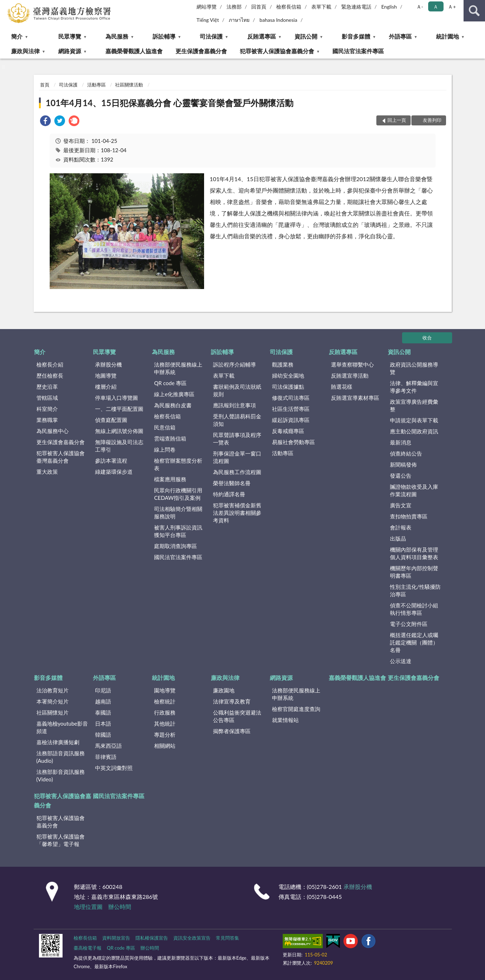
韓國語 (103, 735)
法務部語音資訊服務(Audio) (61, 757)
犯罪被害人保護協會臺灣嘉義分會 (61, 457)
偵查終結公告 (406, 453)
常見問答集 (227, 938)
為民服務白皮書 (173, 405)
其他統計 (165, 723)
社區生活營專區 (291, 409)
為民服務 (117, 36)
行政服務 (165, 712)
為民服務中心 (53, 431)
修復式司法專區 (291, 398)
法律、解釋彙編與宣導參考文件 (414, 387)
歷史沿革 (47, 387)
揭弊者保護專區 (232, 731)
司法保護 (211, 36)
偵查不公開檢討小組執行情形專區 (414, 609)
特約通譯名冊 (229, 494)
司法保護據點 (288, 387)
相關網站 (165, 746)
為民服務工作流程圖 (237, 472)
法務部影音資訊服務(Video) (61, 775)
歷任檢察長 (50, 375)
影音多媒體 (356, 36)
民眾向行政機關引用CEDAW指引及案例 (178, 494)
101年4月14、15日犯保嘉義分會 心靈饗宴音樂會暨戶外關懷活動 (170, 103)
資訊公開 (306, 36)
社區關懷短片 (53, 712)
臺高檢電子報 (88, 948)
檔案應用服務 (170, 479)
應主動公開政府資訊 (414, 431)
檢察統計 (165, 701)
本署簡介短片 (53, 701)
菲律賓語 (106, 757)
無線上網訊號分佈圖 (119, 431)
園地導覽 (165, 690)
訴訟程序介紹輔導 (234, 364)
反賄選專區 (262, 36)
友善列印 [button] (432, 120)
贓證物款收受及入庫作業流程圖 (414, 490)
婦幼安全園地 (288, 375)
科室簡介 (47, 409)
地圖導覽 (106, 375)
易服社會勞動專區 (293, 442)
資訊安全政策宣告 (192, 938)
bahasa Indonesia (278, 20)
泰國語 (103, 712)
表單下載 (321, 7)
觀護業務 (283, 364)
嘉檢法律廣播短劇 (58, 742)
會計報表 (401, 527)
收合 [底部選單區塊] (427, 338)
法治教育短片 (53, 690)
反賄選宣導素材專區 (355, 398)
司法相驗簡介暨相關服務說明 (178, 513)
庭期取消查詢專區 (175, 546)
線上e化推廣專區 (174, 394)
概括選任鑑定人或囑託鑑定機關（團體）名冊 (414, 642)
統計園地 (447, 36)
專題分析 (165, 735)
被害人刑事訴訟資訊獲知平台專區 (178, 531)
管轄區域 (47, 398)
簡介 (17, 36)
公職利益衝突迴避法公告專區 (237, 716)
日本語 (103, 723)
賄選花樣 (342, 387)
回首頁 (259, 7)
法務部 (234, 7)
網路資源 (70, 51)
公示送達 (401, 661)
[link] (45, 122)
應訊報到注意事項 (234, 405)
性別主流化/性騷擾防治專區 (415, 590)
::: (6, 5)
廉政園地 (224, 690)
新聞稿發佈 (403, 464)
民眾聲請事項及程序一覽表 (237, 439)
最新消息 (401, 442)
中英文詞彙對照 (114, 768)
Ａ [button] (436, 7)
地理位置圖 (88, 907)
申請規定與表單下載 (414, 420)
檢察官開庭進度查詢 (296, 709)
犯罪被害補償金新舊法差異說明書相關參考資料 (237, 513)
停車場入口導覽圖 (117, 398)
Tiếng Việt (208, 20)
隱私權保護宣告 (152, 938)
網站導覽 (207, 7)
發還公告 (401, 476)
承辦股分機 (108, 364)
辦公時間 (120, 907)
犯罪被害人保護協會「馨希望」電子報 (61, 840)
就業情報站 (285, 720)
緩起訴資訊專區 (291, 420)
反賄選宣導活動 (350, 375)
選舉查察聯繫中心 (352, 364)
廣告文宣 (401, 505)
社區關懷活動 (129, 85)
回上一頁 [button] (397, 120)
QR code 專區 (170, 383)
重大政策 (47, 472)
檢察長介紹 (50, 364)
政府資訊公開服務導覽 (414, 368)
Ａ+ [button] (452, 7)
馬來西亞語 (108, 746)
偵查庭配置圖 (111, 420)
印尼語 (103, 690)
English (389, 7)
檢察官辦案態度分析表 (178, 464)
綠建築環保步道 (114, 472)
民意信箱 (165, 427)
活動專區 (96, 85)
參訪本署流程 (111, 461)
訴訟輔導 (164, 36)
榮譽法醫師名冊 (232, 483)
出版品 (398, 538)
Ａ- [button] (420, 7)
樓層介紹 (106, 387)
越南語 (103, 701)
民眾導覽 (70, 36)
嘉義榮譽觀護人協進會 (134, 51)
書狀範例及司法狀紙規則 (237, 390)
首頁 (45, 85)
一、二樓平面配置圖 (119, 409)
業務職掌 (47, 420)
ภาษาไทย (239, 20)
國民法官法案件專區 (358, 51)
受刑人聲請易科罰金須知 (237, 420)
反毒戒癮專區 (288, 431)
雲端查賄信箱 (170, 438)
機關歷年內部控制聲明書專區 (414, 572)
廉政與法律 (25, 51)
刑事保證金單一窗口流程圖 (237, 457)
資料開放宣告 (116, 938)
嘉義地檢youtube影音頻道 (62, 727)
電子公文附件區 (409, 624)
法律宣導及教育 (232, 701)
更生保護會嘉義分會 (201, 51)
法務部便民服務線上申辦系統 (178, 368)
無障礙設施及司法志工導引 (119, 446)
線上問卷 (165, 449)
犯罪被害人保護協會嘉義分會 (277, 51)
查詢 (474, 11)
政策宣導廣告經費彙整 (414, 405)
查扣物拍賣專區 (409, 516)
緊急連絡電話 (356, 7)
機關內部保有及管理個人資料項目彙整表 (414, 553)
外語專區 (400, 36)
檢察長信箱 (289, 7)
